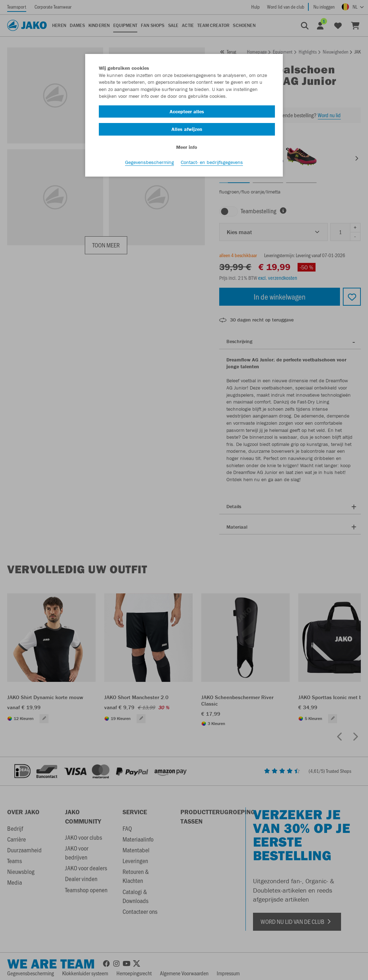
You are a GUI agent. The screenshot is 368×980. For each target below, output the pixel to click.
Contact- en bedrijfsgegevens (212, 162)
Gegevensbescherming (149, 162)
